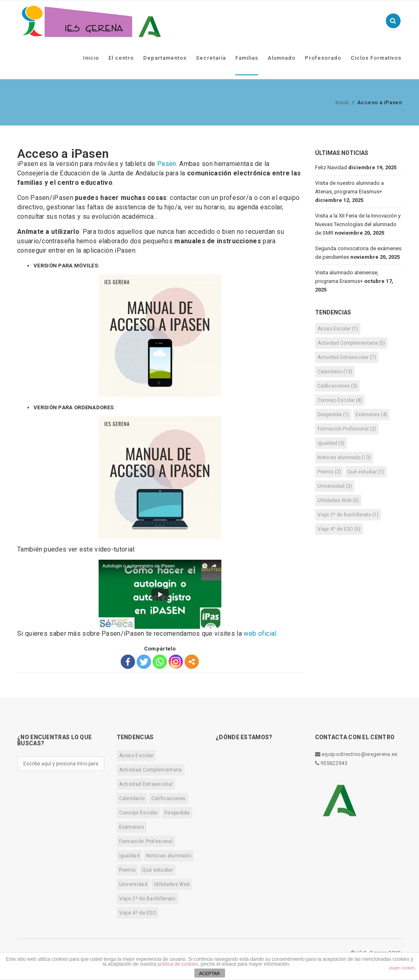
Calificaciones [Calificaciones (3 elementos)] (337, 386)
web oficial (260, 634)
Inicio (91, 58)
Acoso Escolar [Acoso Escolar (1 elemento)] (338, 329)
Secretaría (211, 58)
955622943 (331, 763)
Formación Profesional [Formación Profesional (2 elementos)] (347, 429)
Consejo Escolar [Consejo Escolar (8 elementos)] (340, 400)
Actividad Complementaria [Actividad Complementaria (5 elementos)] (351, 343)
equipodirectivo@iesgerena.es (356, 754)
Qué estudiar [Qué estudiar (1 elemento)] (366, 472)
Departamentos (165, 58)
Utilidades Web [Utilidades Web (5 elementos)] (338, 500)
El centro (121, 58)
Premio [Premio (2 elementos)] (329, 472)
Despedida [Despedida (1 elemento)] (333, 415)
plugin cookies (402, 968)
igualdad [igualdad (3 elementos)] (331, 443)
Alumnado (282, 58)
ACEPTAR (209, 973)
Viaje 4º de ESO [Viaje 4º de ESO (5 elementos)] (339, 529)
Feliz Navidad (331, 167)
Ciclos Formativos (376, 58)
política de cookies (178, 964)
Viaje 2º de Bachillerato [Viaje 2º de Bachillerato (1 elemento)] (348, 515)
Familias (247, 58)
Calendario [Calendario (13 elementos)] (335, 372)
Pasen (167, 164)
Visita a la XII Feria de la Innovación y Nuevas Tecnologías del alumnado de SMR (358, 224)
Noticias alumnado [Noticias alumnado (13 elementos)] (344, 457)
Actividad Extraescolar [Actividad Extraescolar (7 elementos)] (347, 357)
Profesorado (323, 58)
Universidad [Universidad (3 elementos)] (335, 486)
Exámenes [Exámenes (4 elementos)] (371, 415)
